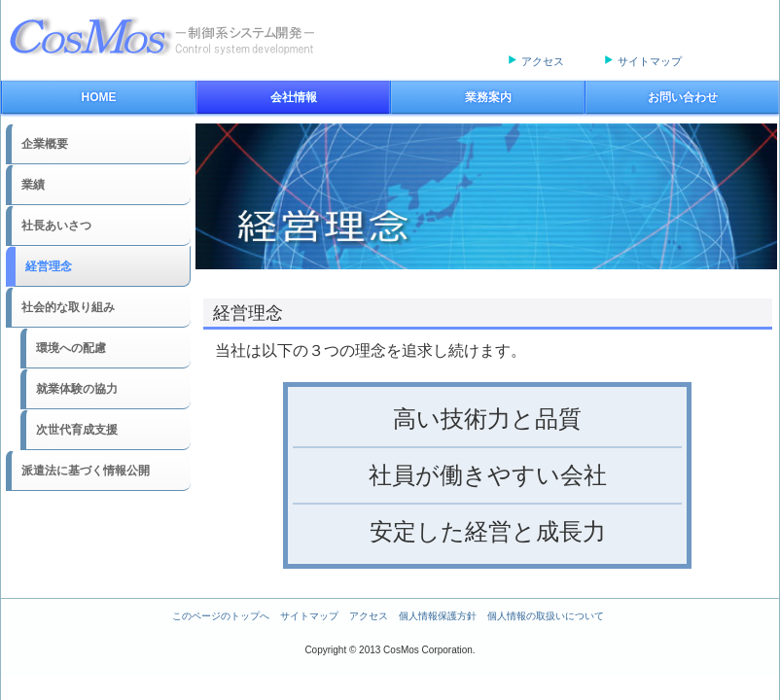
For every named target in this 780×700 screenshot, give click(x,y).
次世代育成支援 (77, 430)
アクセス (543, 61)
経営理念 (49, 266)
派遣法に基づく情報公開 (86, 471)
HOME (99, 97)
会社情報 (294, 97)
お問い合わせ (683, 97)
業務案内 (488, 97)
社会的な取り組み (68, 307)
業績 (33, 185)
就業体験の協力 (77, 389)
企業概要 (45, 144)
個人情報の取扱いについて (546, 616)
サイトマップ (650, 61)
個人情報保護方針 (438, 616)
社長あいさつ (56, 226)
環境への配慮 (71, 348)
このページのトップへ (221, 616)
